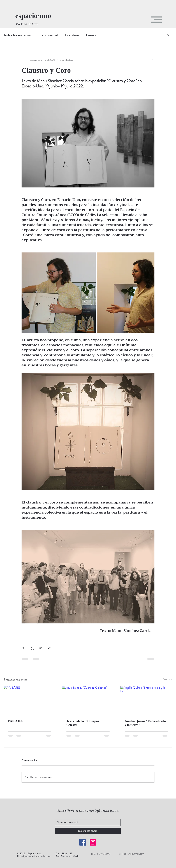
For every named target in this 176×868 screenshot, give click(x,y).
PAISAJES (16, 721)
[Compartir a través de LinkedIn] (41, 648)
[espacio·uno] (39, 16)
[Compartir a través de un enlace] (50, 648)
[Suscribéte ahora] (88, 831)
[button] (156, 20)
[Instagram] (93, 842)
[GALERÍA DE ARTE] (27, 24)
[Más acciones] (152, 60)
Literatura (72, 35)
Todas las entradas (17, 35)
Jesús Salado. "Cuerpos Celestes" (83, 723)
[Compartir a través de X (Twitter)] (32, 648)
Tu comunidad (48, 35)
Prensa (91, 35)
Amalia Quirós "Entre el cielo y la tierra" (145, 723)
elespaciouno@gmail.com (131, 854)
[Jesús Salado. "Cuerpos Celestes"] (88, 700)
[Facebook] (83, 842)
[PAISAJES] (30, 700)
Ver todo (168, 679)
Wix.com (46, 856)
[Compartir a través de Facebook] (23, 648)
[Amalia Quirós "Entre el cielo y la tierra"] (146, 700)
